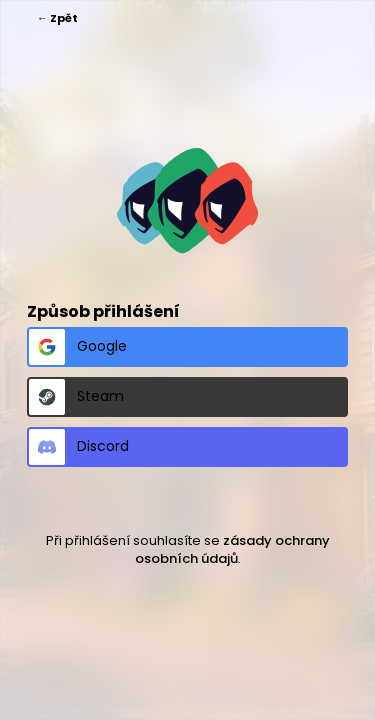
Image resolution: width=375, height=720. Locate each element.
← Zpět (57, 18)
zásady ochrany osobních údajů (232, 549)
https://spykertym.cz (187, 200)
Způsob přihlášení (103, 311)
